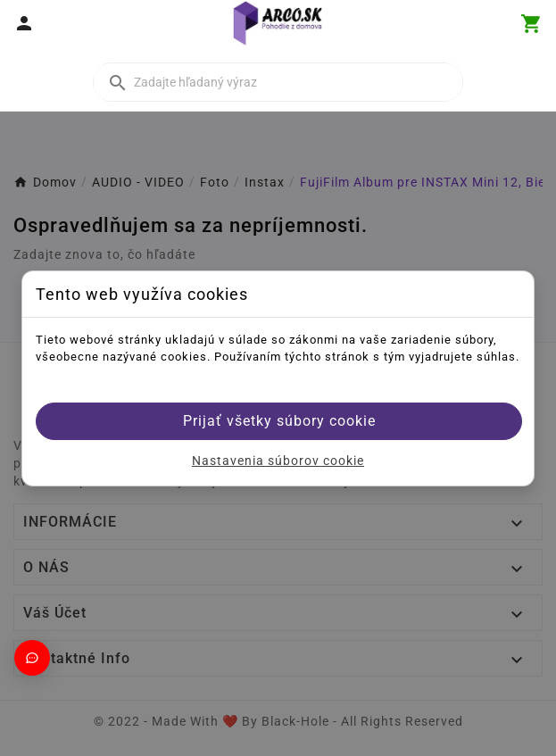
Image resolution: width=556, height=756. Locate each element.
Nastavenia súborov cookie (278, 461)
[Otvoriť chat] (32, 658)
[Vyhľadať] (278, 82)
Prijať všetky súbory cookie (279, 421)
